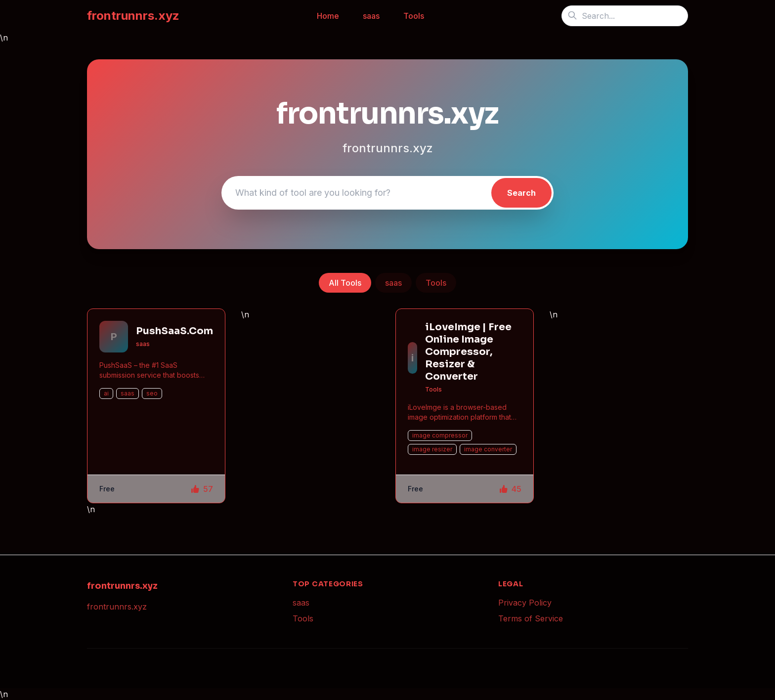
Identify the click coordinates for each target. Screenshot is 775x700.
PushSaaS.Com (174, 331)
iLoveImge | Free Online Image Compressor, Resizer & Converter (468, 352)
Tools (414, 16)
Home (328, 16)
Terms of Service (531, 618)
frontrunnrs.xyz (133, 16)
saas (371, 16)
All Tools (345, 283)
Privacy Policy (525, 603)
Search (521, 193)
